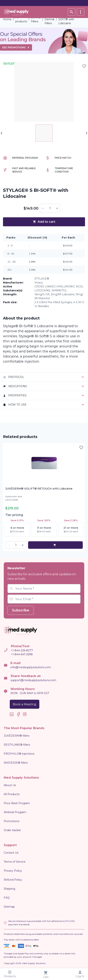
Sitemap (9, 907)
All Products (12, 794)
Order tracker (12, 830)
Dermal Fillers (36, 19)
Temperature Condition (64, 170)
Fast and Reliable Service (24, 170)
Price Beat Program (17, 803)
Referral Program (25, 158)
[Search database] (72, 12)
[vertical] (81, 12)
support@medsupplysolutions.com (33, 680)
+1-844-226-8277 (22, 650)
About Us (10, 785)
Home (7, 19)
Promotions (12, 821)
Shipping (9, 889)
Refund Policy (13, 880)
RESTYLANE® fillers (17, 745)
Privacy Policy (13, 871)
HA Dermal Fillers (49, 19)
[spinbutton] (50, 208)
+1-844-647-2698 (22, 654)
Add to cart (44, 222)
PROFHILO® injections (19, 754)
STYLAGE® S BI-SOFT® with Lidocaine (69, 19)
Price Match (63, 158)
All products (21, 19)
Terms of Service (15, 862)
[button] (43, 208)
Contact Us (11, 853)
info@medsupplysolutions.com (31, 667)
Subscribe (21, 610)
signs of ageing (16, 346)
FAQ (7, 898)
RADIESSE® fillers (16, 763)
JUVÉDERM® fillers (17, 736)
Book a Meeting (25, 704)
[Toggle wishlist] (84, 66)
